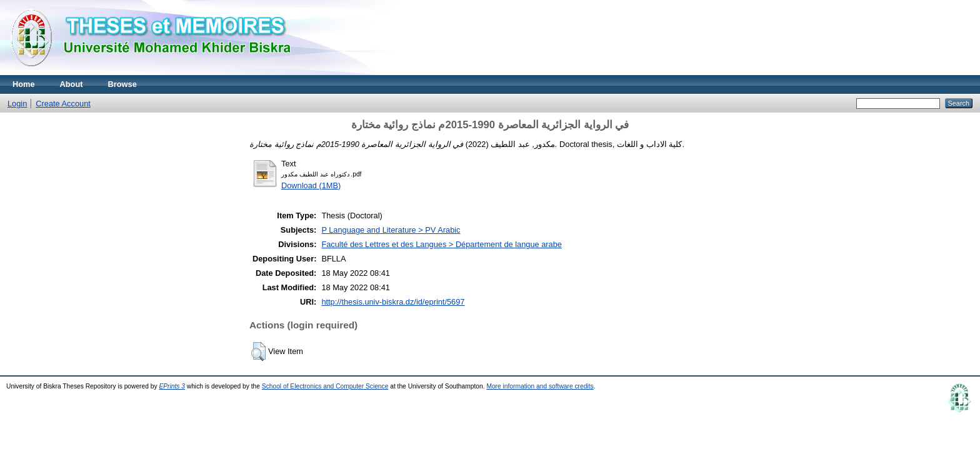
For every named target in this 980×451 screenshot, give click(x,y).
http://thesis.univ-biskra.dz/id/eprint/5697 (393, 302)
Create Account (63, 104)
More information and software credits (540, 386)
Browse (122, 84)
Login (17, 104)
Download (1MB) (311, 185)
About (72, 84)
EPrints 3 (172, 386)
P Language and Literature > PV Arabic (391, 230)
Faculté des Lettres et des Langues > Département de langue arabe (442, 244)
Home (24, 84)
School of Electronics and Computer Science (325, 386)
